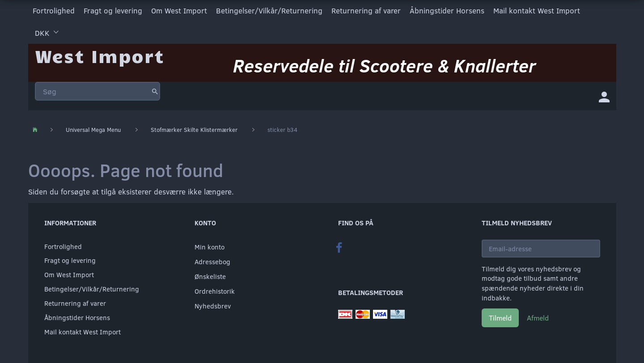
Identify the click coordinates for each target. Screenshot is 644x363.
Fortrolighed (54, 11)
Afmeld (538, 318)
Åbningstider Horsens (447, 11)
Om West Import (179, 11)
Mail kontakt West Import (537, 11)
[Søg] (155, 91)
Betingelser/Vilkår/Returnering (269, 11)
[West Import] (100, 56)
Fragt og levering (113, 11)
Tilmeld (500, 318)
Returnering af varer (366, 11)
